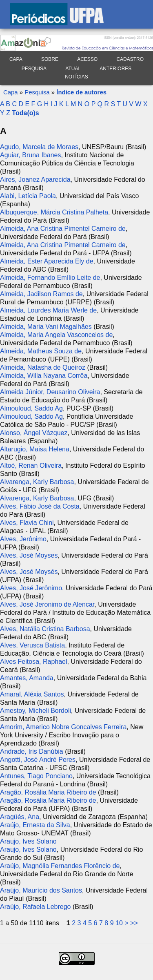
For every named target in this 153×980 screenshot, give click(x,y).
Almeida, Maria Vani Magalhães (46, 327)
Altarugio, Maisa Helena (35, 449)
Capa (16, 59)
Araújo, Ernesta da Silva (35, 825)
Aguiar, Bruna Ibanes (30, 155)
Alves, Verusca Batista (32, 645)
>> (134, 923)
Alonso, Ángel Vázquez (34, 433)
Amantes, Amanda (27, 678)
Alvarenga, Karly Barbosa (37, 482)
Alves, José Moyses (29, 555)
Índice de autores (81, 92)
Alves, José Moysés (29, 572)
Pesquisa (34, 69)
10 (119, 923)
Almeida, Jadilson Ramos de (41, 294)
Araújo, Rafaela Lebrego (35, 907)
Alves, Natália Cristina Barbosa (45, 629)
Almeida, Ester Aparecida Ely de (47, 261)
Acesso (87, 59)
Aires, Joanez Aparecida (35, 180)
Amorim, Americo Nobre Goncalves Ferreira (63, 727)
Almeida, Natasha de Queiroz (43, 367)
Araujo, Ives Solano (28, 841)
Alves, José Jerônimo (31, 588)
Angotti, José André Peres (38, 760)
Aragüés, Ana (20, 817)
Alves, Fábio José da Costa (40, 506)
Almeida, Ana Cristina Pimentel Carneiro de (63, 229)
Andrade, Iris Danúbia (32, 751)
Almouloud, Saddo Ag (31, 408)
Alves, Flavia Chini (27, 523)
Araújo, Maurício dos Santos (41, 890)
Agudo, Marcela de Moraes (39, 147)
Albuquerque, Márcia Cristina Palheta (54, 212)
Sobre (50, 59)
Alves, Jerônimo (23, 539)
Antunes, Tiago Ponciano (36, 776)
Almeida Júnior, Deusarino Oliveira (50, 392)
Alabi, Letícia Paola (28, 196)
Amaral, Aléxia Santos (32, 694)
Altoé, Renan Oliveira (31, 465)
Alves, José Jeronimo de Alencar (47, 604)
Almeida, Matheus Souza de (41, 351)
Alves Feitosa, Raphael (34, 662)
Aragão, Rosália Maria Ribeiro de (48, 792)
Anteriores (115, 69)
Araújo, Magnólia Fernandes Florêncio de (60, 866)
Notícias (76, 77)
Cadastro (130, 59)
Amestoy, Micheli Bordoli (35, 711)
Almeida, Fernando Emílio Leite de (50, 278)
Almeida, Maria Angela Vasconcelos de (56, 335)
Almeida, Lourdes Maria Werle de (48, 310)
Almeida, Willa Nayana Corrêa (44, 376)
